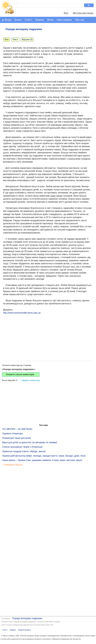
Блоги (18, 20)
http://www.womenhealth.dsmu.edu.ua (22, 313)
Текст (15, 39)
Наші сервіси (64, 20)
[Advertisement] (48, 335)
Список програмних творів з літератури (22, 447)
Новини (40, 20)
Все (7, 39)
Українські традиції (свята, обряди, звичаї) (24, 451)
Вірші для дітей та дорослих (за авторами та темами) (30, 442)
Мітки (50, 20)
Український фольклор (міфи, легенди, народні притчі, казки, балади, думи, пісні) (44, 456)
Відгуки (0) (27, 39)
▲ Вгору (7, 20)
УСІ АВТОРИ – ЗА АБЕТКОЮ (17, 429)
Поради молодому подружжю (27, 618)
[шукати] (49, 5)
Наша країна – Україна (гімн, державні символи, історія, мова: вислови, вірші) (42, 460)
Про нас (80, 20)
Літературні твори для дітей (16, 438)
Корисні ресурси (25, 630)
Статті (28, 20)
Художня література (12, 433)
